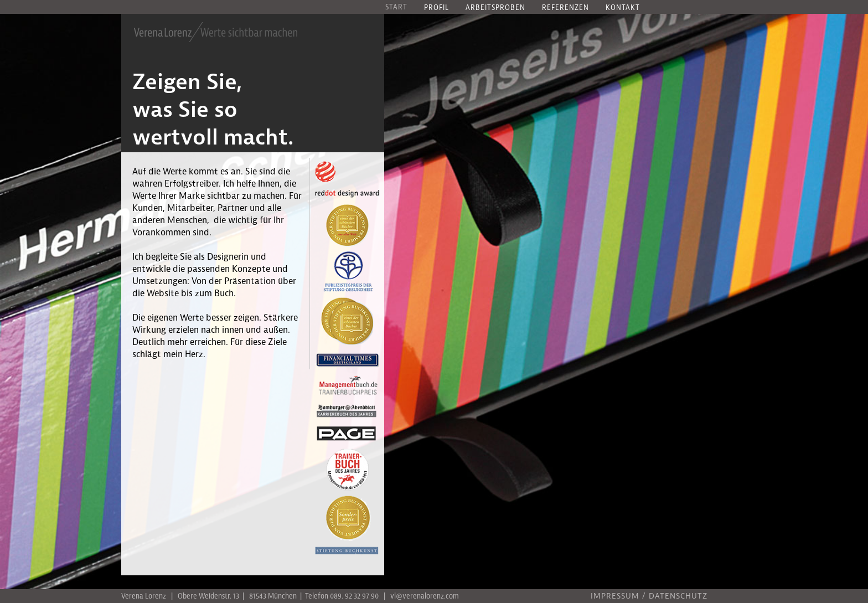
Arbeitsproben (495, 8)
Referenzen (565, 8)
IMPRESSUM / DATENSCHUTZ (649, 597)
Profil (436, 8)
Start (396, 7)
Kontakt (623, 8)
